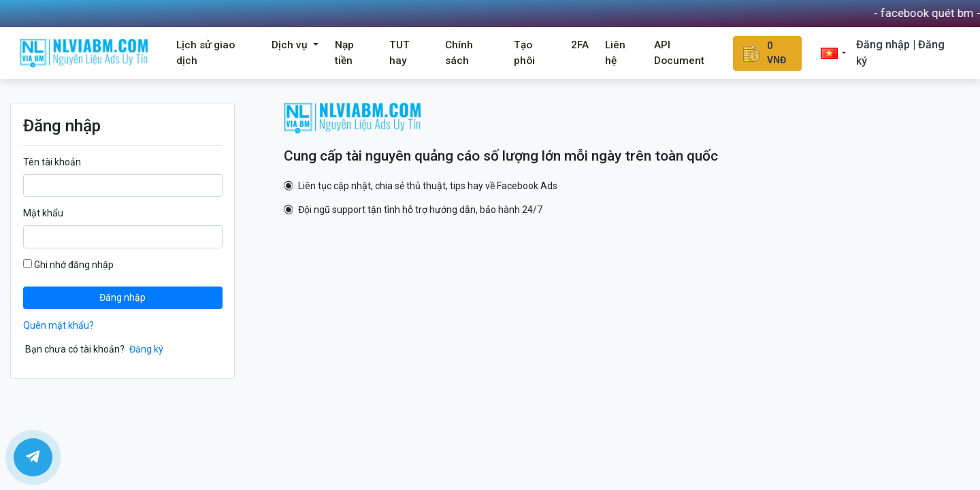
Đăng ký (146, 349)
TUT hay (399, 53)
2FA (580, 45)
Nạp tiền (344, 53)
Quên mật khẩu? (59, 325)
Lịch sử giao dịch (206, 53)
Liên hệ (615, 53)
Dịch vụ (291, 45)
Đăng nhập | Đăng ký (900, 53)
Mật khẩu (43, 213)
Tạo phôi (524, 53)
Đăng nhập (122, 297)
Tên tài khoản (52, 162)
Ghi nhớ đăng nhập (68, 265)
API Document (679, 53)
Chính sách (459, 53)
